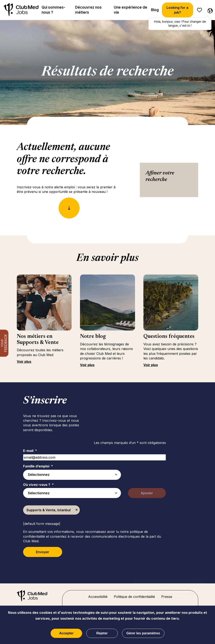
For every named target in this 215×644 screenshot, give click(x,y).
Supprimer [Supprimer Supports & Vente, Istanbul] (77, 510)
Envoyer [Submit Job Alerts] (43, 552)
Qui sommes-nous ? (53, 10)
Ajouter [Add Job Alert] (147, 493)
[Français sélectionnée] (209, 10)
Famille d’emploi (38, 466)
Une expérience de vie (130, 10)
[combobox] (72, 493)
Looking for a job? (177, 10)
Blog (155, 10)
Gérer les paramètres (143, 633)
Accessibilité (98, 597)
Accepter (66, 633)
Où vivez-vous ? (38, 485)
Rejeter (102, 633)
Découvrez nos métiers (88, 10)
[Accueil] (21, 10)
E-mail (30, 451)
